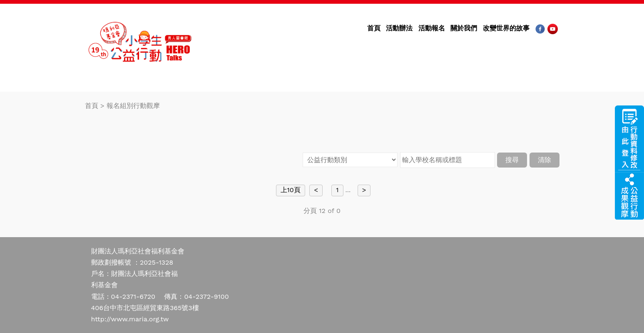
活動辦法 (399, 28)
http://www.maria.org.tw (130, 319)
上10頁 (291, 190)
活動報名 (432, 28)
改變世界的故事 (506, 28)
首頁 (374, 28)
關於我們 (464, 28)
